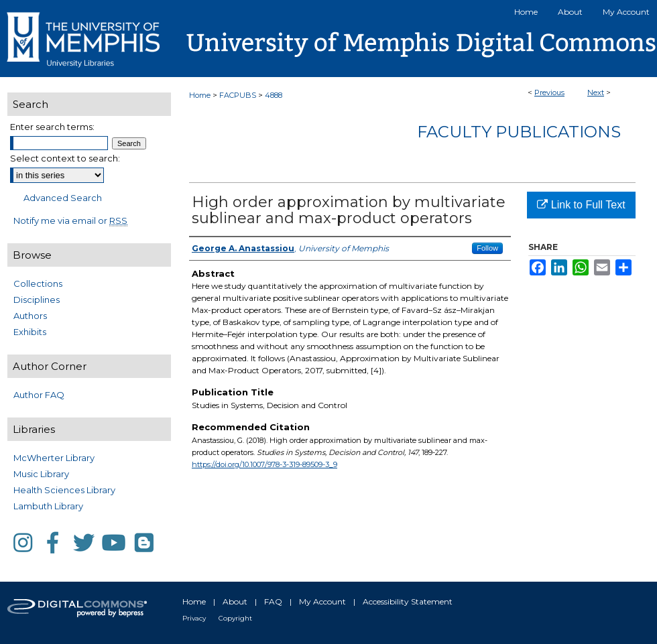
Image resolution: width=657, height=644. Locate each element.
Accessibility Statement (408, 601)
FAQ (273, 601)
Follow (487, 248)
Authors (30, 316)
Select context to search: (65, 158)
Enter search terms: (52, 127)
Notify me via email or (70, 220)
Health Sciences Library (64, 490)
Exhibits (30, 332)
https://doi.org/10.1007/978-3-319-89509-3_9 (264, 464)
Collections (38, 283)
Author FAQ (39, 395)
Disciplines (37, 300)
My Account (322, 601)
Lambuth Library (48, 506)
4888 (274, 95)
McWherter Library (54, 458)
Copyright (235, 618)
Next (596, 92)
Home (200, 95)
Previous (549, 92)
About (235, 601)
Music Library (41, 474)
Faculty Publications (519, 132)
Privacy (194, 618)
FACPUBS (238, 95)
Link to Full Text (581, 205)
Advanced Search (63, 198)
